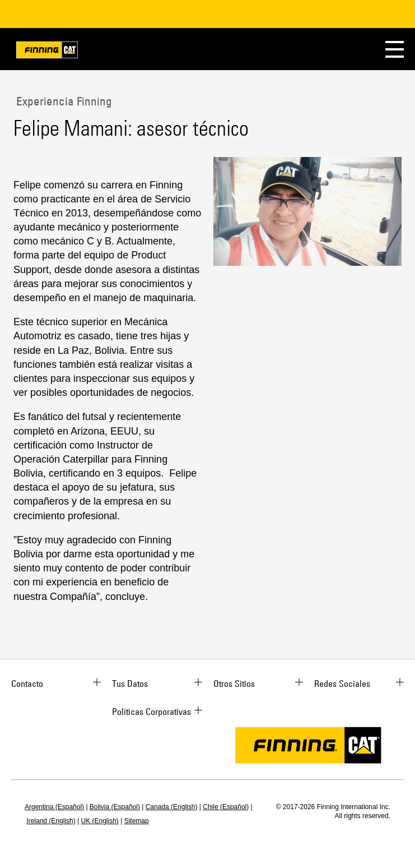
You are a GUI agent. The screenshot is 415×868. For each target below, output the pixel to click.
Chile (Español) (226, 807)
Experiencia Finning (63, 101)
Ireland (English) (51, 821)
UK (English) (100, 821)
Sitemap (137, 821)
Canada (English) (172, 807)
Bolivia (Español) (115, 807)
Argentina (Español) (54, 807)
